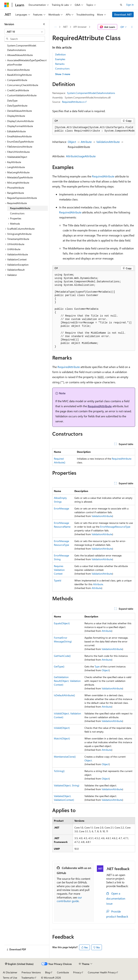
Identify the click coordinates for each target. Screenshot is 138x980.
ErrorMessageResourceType (115, 527)
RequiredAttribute (103, 176)
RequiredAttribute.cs (73, 102)
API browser (80, 27)
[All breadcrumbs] (55, 27)
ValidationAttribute (108, 142)
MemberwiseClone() (65, 757)
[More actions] (132, 27)
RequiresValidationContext (59, 570)
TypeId (57, 580)
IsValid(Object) (62, 728)
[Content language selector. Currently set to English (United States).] (19, 964)
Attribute (86, 142)
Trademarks (28, 978)
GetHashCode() (62, 656)
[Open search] (121, 5)
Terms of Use (10, 978)
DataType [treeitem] (12, 101)
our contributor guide (69, 899)
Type (97, 666)
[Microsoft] (7, 5)
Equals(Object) (62, 623)
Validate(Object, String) (67, 785)
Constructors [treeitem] (17, 213)
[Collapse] (44, 24)
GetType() (59, 666)
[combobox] (25, 32)
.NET (65, 27)
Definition (60, 54)
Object (72, 142)
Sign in (130, 5)
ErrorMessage (61, 508)
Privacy (77, 972)
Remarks (60, 64)
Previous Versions (31, 972)
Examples (60, 59)
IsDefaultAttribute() (64, 695)
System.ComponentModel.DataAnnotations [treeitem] (22, 48)
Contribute (63, 972)
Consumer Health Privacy (102, 972)
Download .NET (123, 14)
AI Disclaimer (10, 972)
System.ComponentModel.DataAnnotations (91, 93)
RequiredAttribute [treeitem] (20, 208)
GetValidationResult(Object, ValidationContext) (67, 681)
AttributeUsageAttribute (81, 156)
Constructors (62, 68)
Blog (48, 972)
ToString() (59, 771)
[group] (94, 129)
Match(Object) (62, 738)
